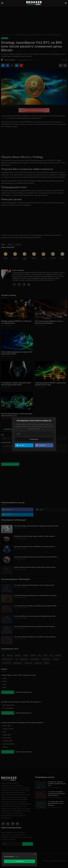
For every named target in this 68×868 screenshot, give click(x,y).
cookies (17, 857)
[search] (66, 3)
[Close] (54, 419)
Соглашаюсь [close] (20, 861)
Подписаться (34, 439)
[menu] (2, 3)
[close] (35, 854)
